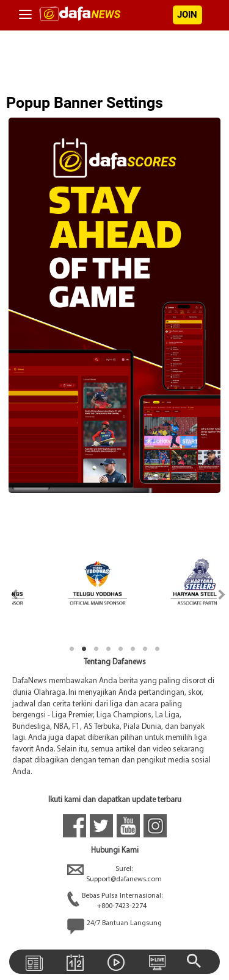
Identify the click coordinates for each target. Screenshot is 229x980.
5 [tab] (121, 649)
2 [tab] (84, 649)
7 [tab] (145, 649)
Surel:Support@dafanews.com (114, 875)
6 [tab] (133, 649)
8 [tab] (158, 649)
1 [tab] (72, 649)
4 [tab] (109, 649)
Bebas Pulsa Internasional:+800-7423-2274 (115, 901)
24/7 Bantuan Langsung (114, 926)
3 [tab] (96, 649)
